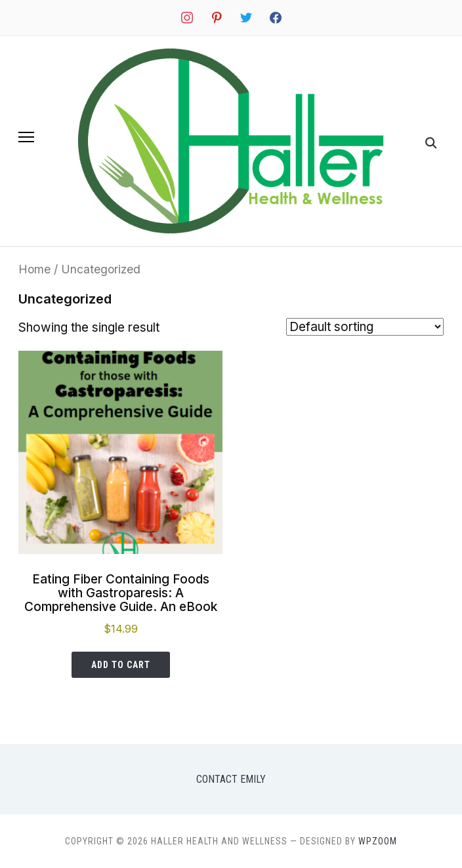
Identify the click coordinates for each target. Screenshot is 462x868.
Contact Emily (231, 779)
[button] (26, 137)
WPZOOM (378, 841)
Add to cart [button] (121, 665)
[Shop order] (365, 327)
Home (34, 269)
